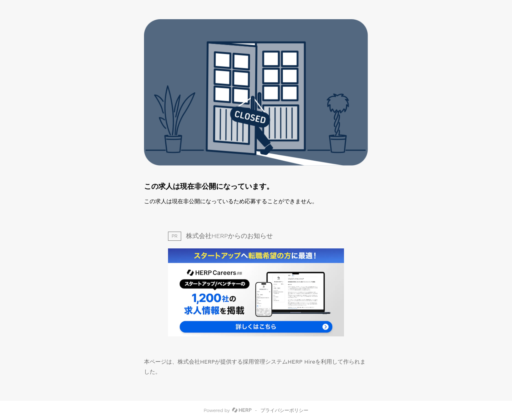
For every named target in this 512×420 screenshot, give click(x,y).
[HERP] (242, 410)
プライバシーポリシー (284, 410)
